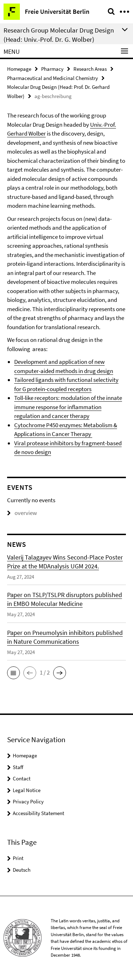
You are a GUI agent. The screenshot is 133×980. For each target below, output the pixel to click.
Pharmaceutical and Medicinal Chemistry (52, 78)
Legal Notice (27, 790)
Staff (18, 767)
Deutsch (22, 870)
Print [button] (18, 858)
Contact (22, 778)
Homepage (19, 69)
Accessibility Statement (38, 813)
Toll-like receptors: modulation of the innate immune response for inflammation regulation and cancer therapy (68, 407)
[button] (13, 673)
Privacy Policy (28, 801)
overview (22, 513)
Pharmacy (52, 69)
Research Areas (90, 69)
